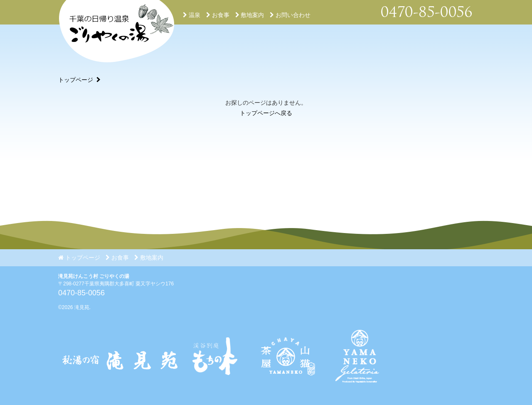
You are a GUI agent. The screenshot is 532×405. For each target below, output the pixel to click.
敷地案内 (250, 15)
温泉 (192, 15)
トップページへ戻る (266, 113)
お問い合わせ (290, 15)
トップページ (76, 80)
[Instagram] (286, 389)
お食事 (218, 15)
